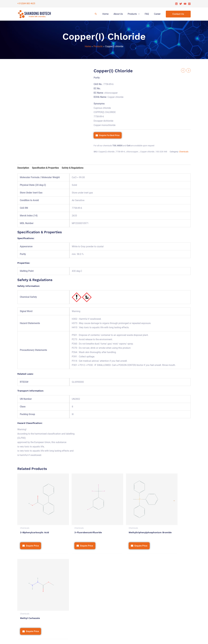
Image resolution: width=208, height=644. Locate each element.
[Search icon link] (98, 14)
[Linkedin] (176, 4)
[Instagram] (189, 4)
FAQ (147, 14)
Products (133, 14)
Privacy (121, 639)
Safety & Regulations (73, 168)
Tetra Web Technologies (178, 639)
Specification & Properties (45, 168)
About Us (119, 14)
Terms (131, 639)
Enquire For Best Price (109, 135)
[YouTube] (185, 4)
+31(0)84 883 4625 (26, 3)
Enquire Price (33, 535)
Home (107, 14)
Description (23, 168)
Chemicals (184, 152)
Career (157, 14)
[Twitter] (181, 4)
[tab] (23, 168)
